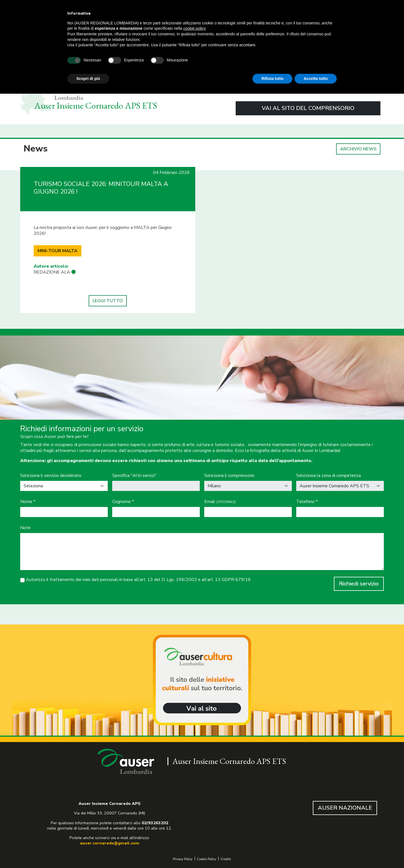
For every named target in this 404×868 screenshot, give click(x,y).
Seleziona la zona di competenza (329, 476)
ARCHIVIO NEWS (358, 149)
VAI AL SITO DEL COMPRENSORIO (308, 108)
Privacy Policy (183, 859)
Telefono (307, 502)
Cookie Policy (206, 859)
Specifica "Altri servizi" (134, 476)
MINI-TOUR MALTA (58, 251)
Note (25, 528)
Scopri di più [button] (88, 79)
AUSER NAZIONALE (345, 808)
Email (220, 502)
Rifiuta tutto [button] (273, 79)
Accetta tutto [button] (316, 79)
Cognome (123, 502)
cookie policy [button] (194, 28)
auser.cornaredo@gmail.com (110, 843)
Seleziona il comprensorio (229, 476)
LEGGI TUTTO (108, 301)
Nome (28, 502)
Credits (226, 859)
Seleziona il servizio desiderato (51, 476)
